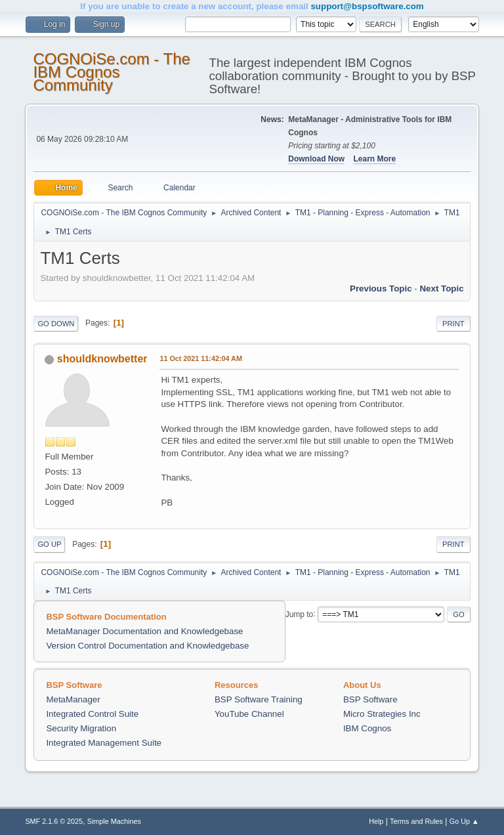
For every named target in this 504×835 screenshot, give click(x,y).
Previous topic (381, 289)
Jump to (300, 614)
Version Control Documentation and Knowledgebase (147, 646)
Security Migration (81, 728)
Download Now (316, 159)
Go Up (49, 544)
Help (376, 821)
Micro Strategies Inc (382, 714)
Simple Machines (114, 821)
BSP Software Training (259, 699)
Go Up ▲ (464, 821)
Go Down (56, 324)
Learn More (375, 159)
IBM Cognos (367, 728)
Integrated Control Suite (92, 714)
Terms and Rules (416, 821)
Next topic (441, 289)
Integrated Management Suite (104, 743)
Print (453, 324)
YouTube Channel (249, 714)
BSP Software (370, 699)
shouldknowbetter (102, 359)
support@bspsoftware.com (367, 6)
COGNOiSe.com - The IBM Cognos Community (111, 72)
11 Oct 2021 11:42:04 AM (200, 358)
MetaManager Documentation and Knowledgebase (144, 631)
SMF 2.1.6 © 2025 (54, 821)
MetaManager (73, 699)
